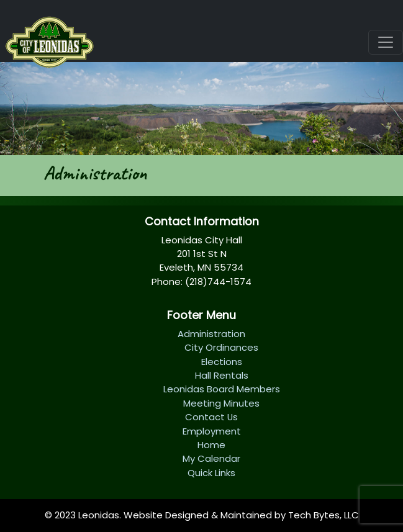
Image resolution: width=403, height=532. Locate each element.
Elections (222, 362)
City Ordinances (221, 347)
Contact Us (211, 417)
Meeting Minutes (221, 403)
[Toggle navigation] (386, 42)
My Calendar (211, 458)
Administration (211, 334)
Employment (212, 431)
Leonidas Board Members (222, 389)
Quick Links (211, 473)
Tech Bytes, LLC (324, 515)
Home (211, 445)
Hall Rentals (222, 375)
